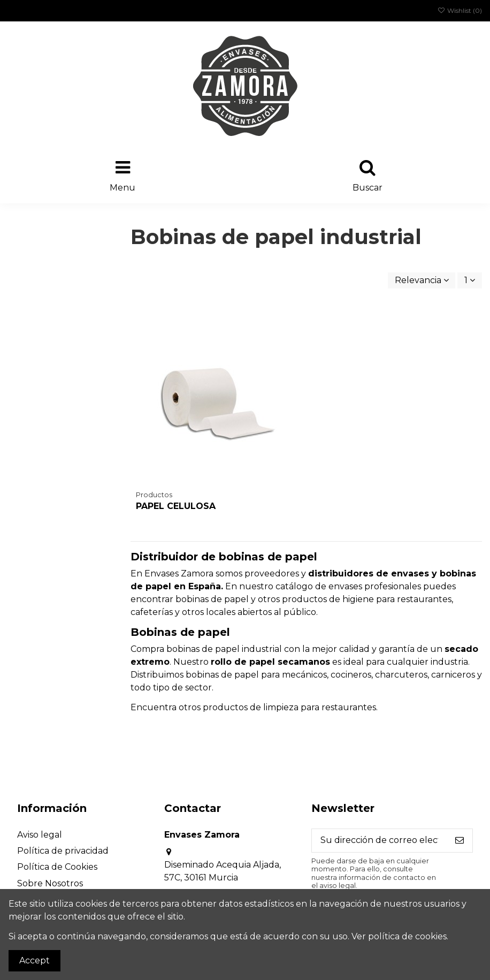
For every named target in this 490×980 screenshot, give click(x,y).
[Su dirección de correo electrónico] (379, 841)
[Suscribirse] (460, 841)
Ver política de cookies (399, 936)
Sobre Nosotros (50, 883)
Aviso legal (40, 835)
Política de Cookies (57, 867)
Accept (35, 960)
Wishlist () (460, 10)
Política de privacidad (63, 851)
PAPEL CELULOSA (176, 506)
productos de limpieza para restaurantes (289, 707)
